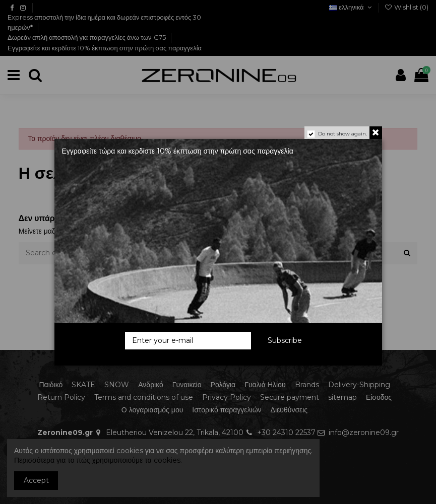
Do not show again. (342, 134)
